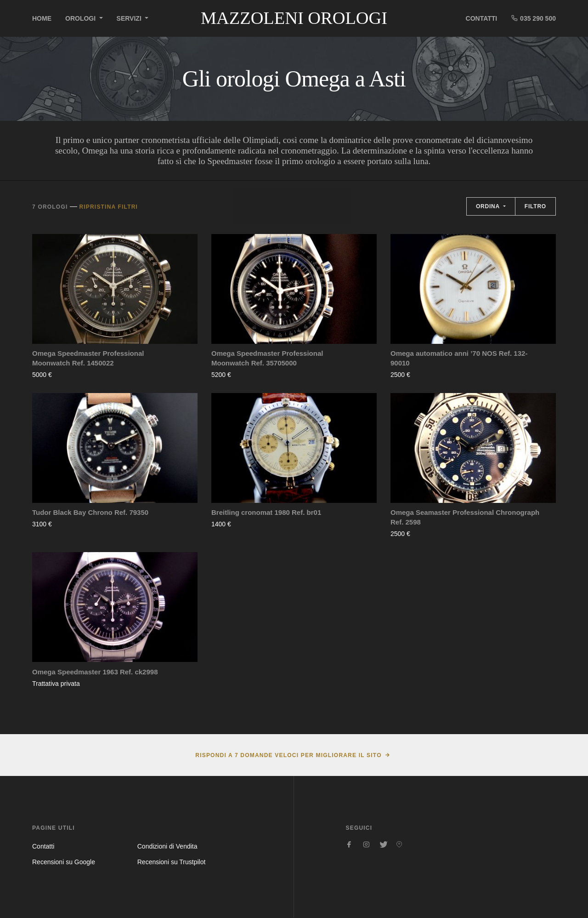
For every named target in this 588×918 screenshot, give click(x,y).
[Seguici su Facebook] (350, 844)
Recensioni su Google (64, 862)
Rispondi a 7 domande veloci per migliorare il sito (288, 755)
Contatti (482, 18)
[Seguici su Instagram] (366, 844)
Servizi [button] (130, 18)
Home (42, 18)
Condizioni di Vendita (167, 846)
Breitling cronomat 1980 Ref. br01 (266, 512)
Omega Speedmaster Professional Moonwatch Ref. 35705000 (267, 358)
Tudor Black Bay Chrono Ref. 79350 (90, 512)
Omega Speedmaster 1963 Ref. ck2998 (95, 672)
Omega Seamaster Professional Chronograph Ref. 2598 (465, 517)
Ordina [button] (489, 206)
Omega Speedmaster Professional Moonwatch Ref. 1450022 (88, 358)
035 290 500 (533, 18)
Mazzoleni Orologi (294, 18)
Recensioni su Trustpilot (172, 862)
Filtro (535, 206)
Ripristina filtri (108, 207)
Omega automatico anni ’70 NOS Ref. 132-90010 (459, 358)
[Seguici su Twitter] (383, 844)
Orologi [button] (81, 18)
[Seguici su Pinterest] (399, 844)
